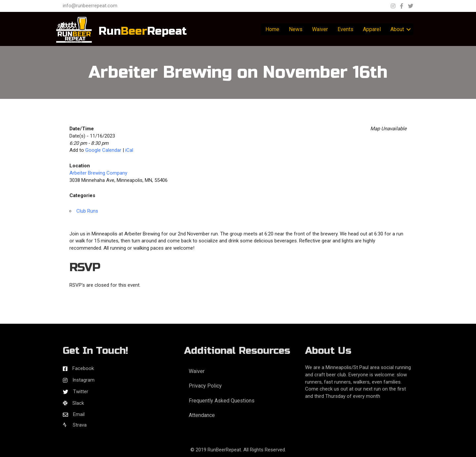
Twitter (81, 392)
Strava (75, 425)
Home (272, 29)
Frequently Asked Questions (222, 401)
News (296, 29)
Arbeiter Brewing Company (98, 173)
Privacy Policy (205, 386)
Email (79, 414)
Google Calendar (103, 150)
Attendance (202, 415)
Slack (78, 403)
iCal (129, 150)
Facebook (83, 368)
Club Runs (87, 211)
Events (345, 29)
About (397, 29)
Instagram (83, 380)
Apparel (372, 29)
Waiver (320, 29)
